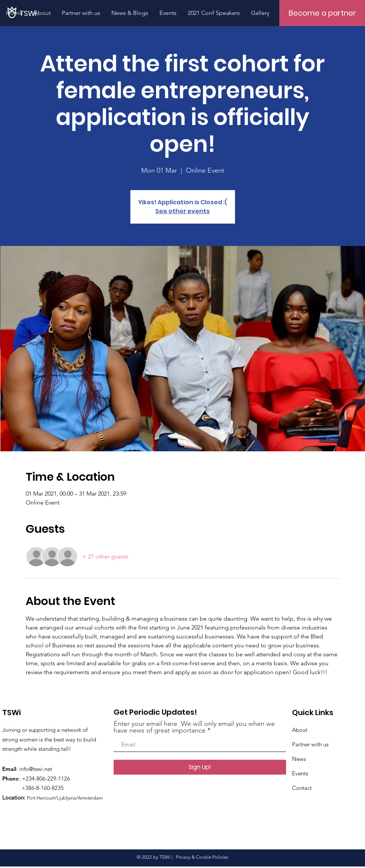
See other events (182, 211)
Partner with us (310, 744)
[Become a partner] (322, 13)
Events (300, 773)
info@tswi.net (36, 769)
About (300, 730)
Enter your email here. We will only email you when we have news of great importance (194, 727)
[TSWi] (72, 13)
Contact (302, 788)
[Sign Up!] (200, 767)
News (299, 759)
